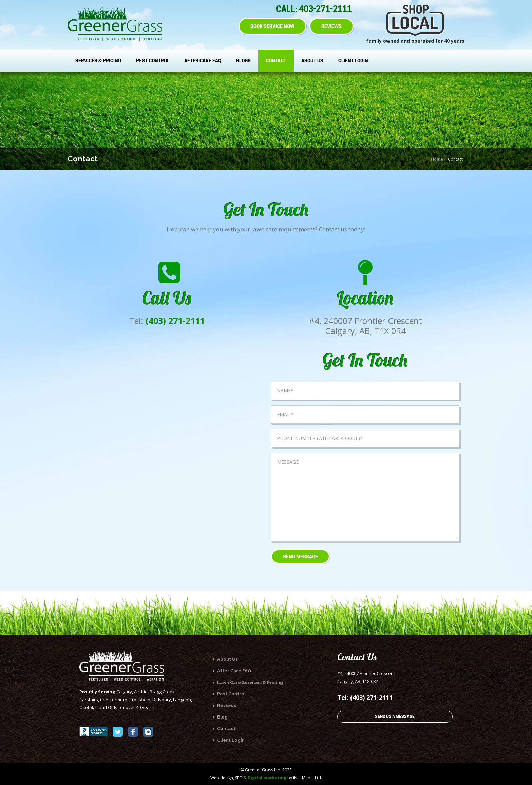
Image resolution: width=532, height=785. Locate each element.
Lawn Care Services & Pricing (248, 682)
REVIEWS (331, 26)
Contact (276, 61)
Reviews (225, 705)
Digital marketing (267, 778)
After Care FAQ (203, 61)
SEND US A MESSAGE (395, 717)
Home (437, 159)
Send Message (300, 557)
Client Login (353, 61)
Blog (221, 717)
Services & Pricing (98, 61)
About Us (312, 61)
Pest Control (153, 61)
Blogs (243, 61)
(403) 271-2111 (175, 321)
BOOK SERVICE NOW (272, 26)
